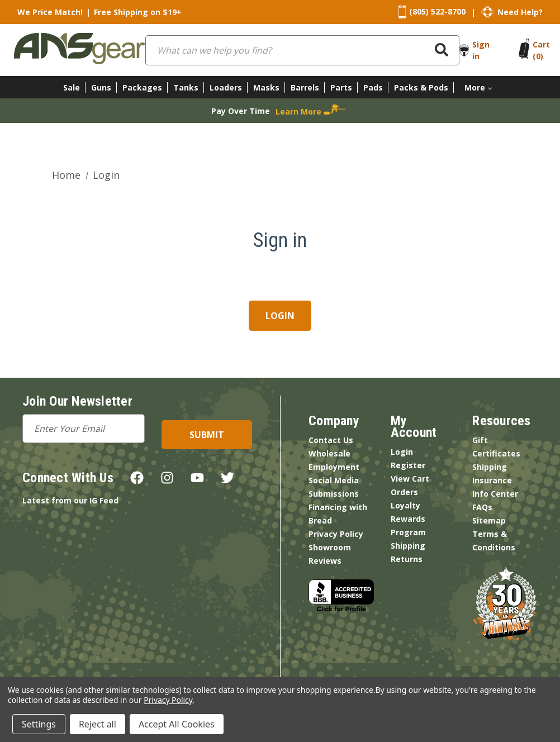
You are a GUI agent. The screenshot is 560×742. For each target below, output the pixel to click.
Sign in (481, 50)
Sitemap (489, 520)
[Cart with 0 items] (541, 50)
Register (408, 465)
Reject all (98, 724)
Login (402, 452)
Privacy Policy (336, 534)
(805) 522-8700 (437, 11)
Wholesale (329, 453)
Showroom (330, 547)
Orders (404, 492)
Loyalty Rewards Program (408, 519)
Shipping (408, 546)
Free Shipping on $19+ (138, 12)
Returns (407, 559)
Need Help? (520, 12)
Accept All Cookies (177, 724)
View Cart (410, 479)
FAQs (482, 507)
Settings (39, 724)
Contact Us (331, 440)
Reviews (325, 561)
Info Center (495, 494)
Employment (334, 467)
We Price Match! (50, 12)
